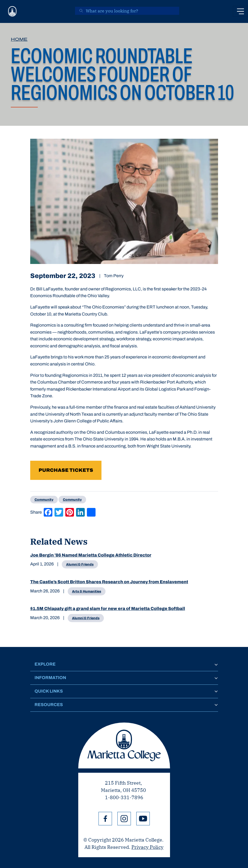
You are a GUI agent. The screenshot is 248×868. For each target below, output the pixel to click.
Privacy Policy (147, 847)
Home (19, 39)
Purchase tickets (66, 470)
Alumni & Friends (80, 564)
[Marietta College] (12, 11)
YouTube (143, 819)
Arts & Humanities (87, 591)
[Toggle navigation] (240, 11)
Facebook (105, 819)
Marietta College (124, 745)
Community (44, 500)
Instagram (124, 819)
